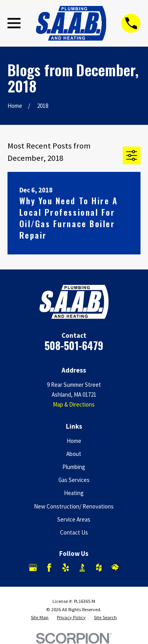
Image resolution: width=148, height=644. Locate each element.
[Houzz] (99, 568)
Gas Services (74, 480)
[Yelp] (66, 568)
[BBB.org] (82, 568)
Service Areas (74, 519)
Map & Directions (74, 404)
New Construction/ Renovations (74, 506)
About (74, 454)
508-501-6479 (74, 346)
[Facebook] (49, 568)
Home (74, 441)
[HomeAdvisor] (115, 568)
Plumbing (74, 467)
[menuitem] (40, 618)
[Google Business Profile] (33, 568)
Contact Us (74, 532)
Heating (74, 493)
